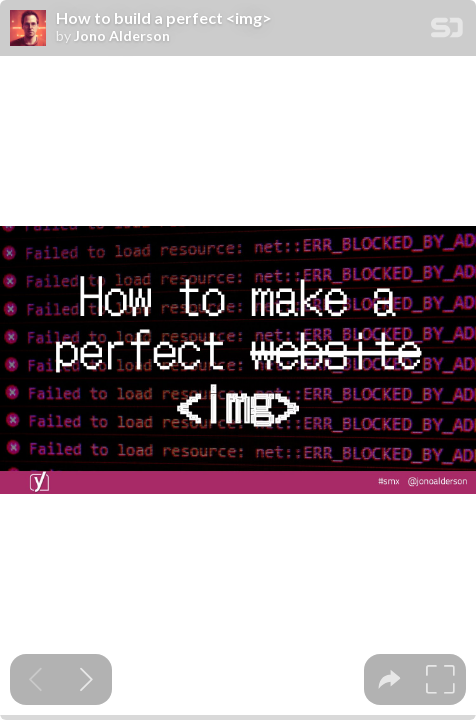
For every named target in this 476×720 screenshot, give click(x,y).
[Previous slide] (35, 679)
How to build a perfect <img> (164, 18)
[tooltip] (389, 679)
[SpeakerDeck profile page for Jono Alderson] (28, 29)
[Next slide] (86, 679)
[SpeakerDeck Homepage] (447, 31)
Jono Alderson (122, 36)
